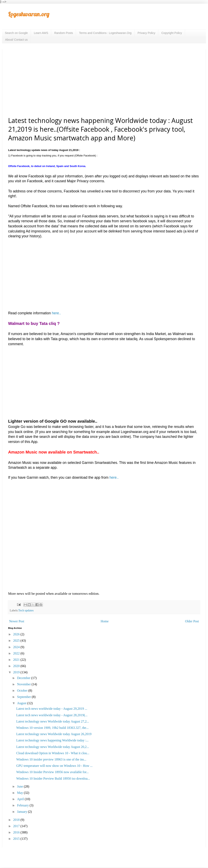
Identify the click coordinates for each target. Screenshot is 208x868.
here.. (56, 313)
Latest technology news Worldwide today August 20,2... (53, 747)
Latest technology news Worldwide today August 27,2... (53, 721)
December (24, 678)
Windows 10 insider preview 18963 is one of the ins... (51, 759)
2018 (17, 820)
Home (105, 621)
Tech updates (26, 610)
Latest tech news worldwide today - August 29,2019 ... (52, 709)
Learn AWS (41, 33)
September (24, 697)
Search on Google (16, 33)
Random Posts (64, 33)
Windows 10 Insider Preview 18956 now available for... (53, 772)
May (20, 793)
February (23, 805)
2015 (17, 839)
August (22, 703)
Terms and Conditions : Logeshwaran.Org (105, 33)
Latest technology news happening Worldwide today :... (52, 740)
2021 (17, 660)
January (23, 812)
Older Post (192, 621)
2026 (17, 634)
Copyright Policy (172, 33)
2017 (17, 826)
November (24, 684)
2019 (17, 672)
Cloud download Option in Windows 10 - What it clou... (53, 753)
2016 (17, 832)
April (21, 799)
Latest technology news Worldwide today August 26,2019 (54, 734)
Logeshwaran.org (29, 14)
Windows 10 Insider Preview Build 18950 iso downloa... (53, 778)
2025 (17, 641)
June (20, 786)
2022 (17, 653)
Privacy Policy (146, 33)
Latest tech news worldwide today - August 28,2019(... (52, 715)
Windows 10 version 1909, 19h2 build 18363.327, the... (52, 728)
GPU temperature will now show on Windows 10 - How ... (54, 766)
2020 (17, 666)
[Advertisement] (104, 83)
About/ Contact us (16, 40)
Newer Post (17, 621)
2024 (17, 647)
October (23, 691)
